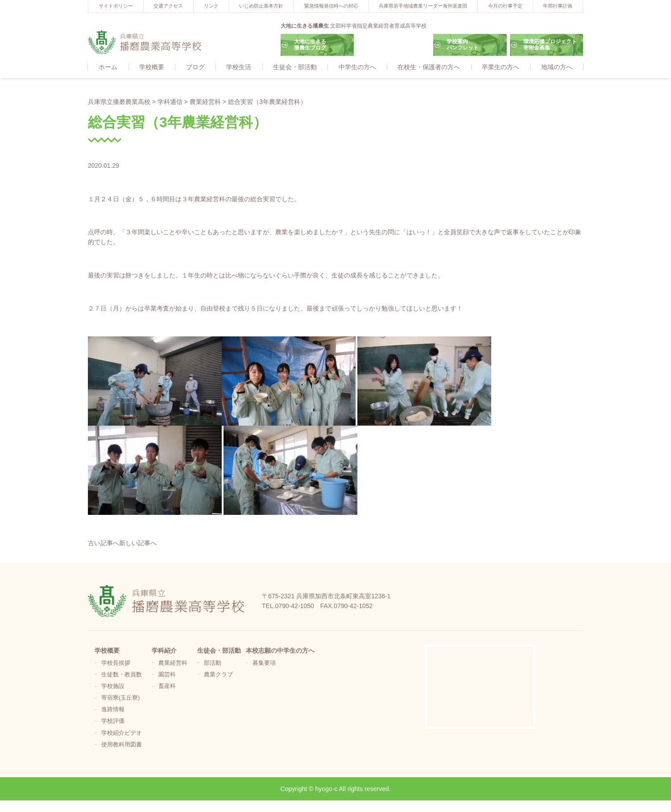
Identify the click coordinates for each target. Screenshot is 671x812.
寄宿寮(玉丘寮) (120, 698)
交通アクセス (168, 6)
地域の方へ (557, 67)
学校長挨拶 (116, 663)
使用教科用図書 (122, 745)
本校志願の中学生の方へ (280, 651)
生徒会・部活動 (295, 67)
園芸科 (167, 675)
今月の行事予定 (505, 6)
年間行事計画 (558, 6)
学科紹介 (164, 651)
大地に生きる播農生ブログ (310, 45)
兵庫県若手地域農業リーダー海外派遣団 (423, 6)
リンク (211, 6)
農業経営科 (173, 663)
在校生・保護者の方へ (429, 67)
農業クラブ (218, 675)
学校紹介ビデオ (122, 733)
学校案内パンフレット (463, 45)
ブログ (195, 67)
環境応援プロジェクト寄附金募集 (550, 45)
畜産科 (167, 687)
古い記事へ (104, 544)
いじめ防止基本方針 (261, 6)
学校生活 (239, 67)
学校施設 (113, 687)
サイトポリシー (116, 6)
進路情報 (113, 710)
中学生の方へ (357, 67)
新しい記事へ (138, 544)
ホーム (108, 67)
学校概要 (152, 67)
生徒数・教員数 (122, 675)
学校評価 (113, 721)
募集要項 (264, 663)
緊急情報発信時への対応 (331, 6)
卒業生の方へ (501, 67)
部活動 (213, 663)
